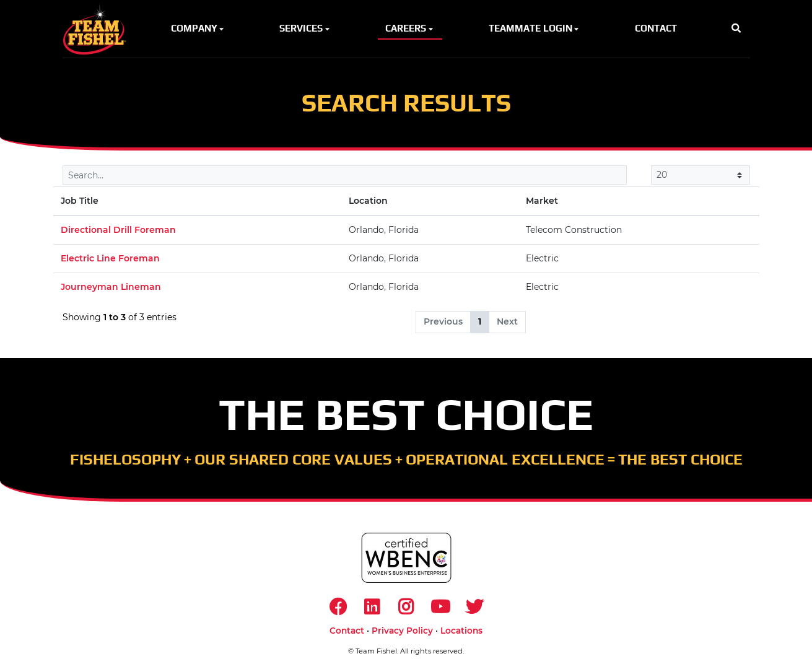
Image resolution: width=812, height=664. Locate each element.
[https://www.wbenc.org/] (406, 558)
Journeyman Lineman (111, 287)
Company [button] (199, 28)
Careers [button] (410, 28)
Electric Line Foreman (110, 258)
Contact (347, 631)
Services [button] (305, 28)
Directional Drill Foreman (118, 230)
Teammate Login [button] (535, 28)
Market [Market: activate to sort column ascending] (542, 201)
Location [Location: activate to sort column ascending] (368, 201)
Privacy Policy (402, 631)
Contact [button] (656, 28)
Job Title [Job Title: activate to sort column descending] (80, 201)
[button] (736, 29)
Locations (461, 631)
